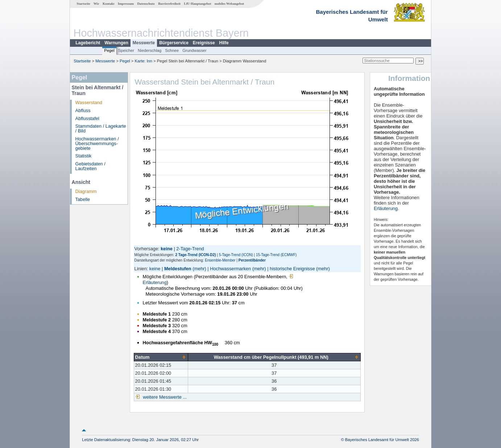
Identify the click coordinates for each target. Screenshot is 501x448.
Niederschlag (150, 50)
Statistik (84, 156)
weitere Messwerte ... (164, 397)
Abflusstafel (87, 118)
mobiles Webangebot (229, 4)
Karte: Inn (144, 61)
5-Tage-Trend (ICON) (236, 255)
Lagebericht (88, 43)
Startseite (84, 4)
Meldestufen (178, 269)
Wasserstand (89, 102)
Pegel (109, 50)
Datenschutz (146, 4)
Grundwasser (194, 50)
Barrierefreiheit (169, 4)
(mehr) (199, 269)
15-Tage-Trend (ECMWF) (276, 255)
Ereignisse (204, 43)
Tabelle (83, 199)
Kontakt (109, 4)
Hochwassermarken (230, 269)
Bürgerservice (174, 43)
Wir (96, 4)
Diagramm (86, 191)
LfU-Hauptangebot (197, 4)
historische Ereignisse (292, 269)
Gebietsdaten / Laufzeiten (90, 166)
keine (155, 269)
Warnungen (116, 43)
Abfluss (83, 110)
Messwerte (144, 43)
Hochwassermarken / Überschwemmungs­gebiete (97, 143)
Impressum (126, 4)
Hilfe (224, 43)
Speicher (126, 50)
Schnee (172, 50)
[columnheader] (161, 357)
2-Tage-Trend (190, 249)
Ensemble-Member (220, 260)
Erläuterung (386, 208)
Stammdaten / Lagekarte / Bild (101, 128)
